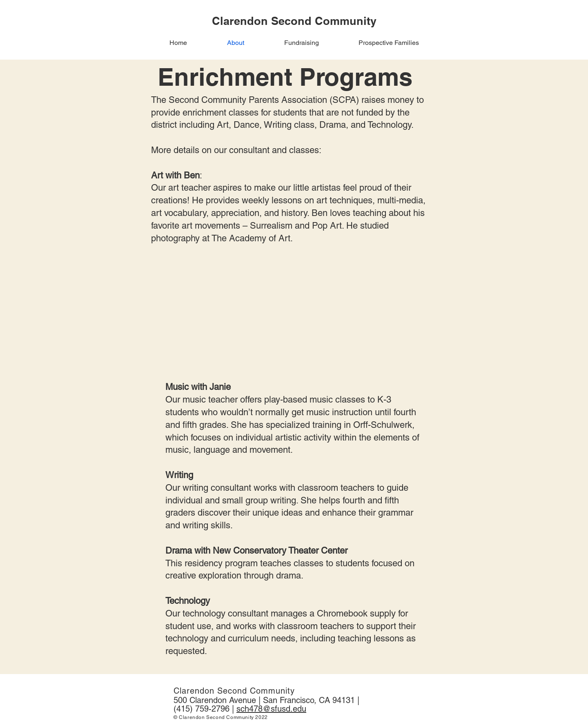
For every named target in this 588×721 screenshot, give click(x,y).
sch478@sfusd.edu (271, 709)
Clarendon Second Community (234, 691)
